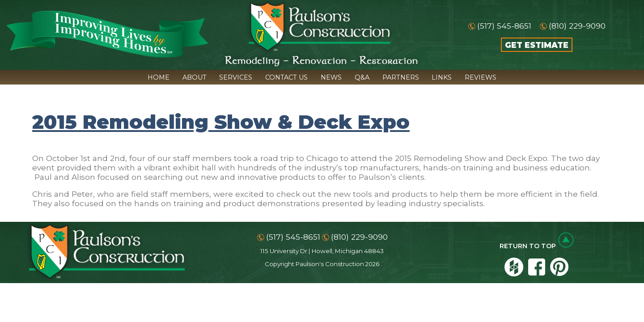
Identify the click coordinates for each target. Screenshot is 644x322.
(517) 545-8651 (504, 26)
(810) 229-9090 (577, 26)
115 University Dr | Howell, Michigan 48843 (322, 251)
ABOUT (195, 77)
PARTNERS (401, 77)
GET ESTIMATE (537, 45)
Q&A (362, 77)
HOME (159, 77)
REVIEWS (481, 77)
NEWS (331, 77)
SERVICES (236, 77)
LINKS (442, 77)
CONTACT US (286, 77)
